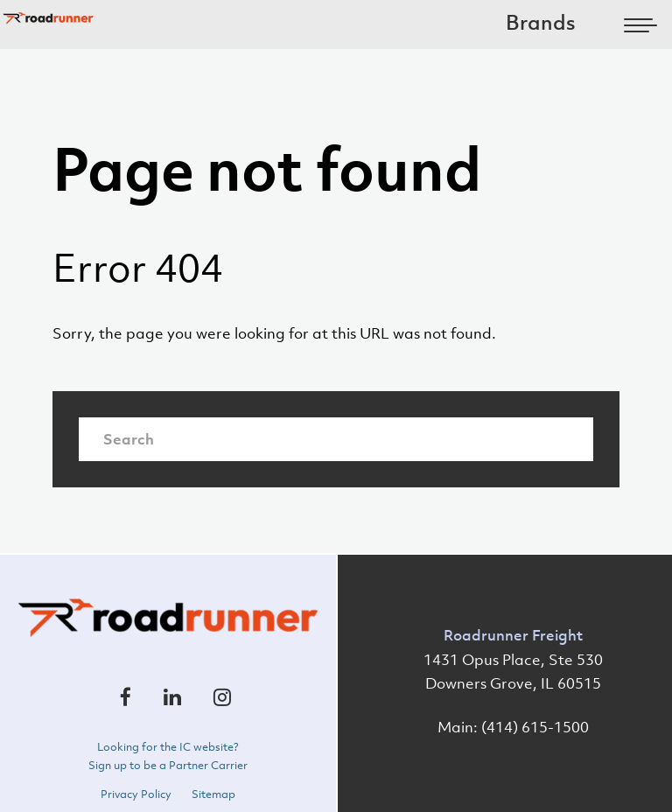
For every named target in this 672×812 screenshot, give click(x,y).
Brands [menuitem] (541, 22)
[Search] (336, 439)
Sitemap (213, 794)
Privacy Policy (136, 794)
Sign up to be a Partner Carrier (168, 766)
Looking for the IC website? (168, 747)
